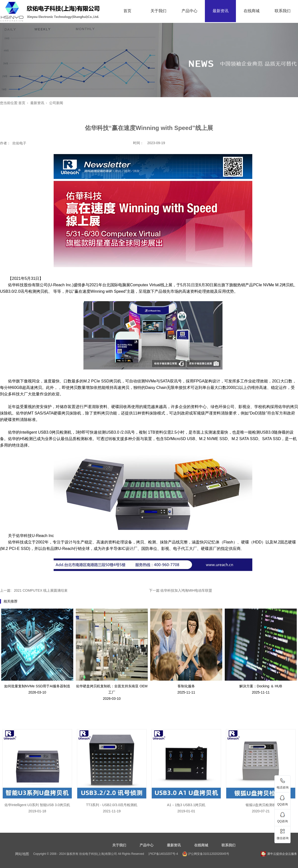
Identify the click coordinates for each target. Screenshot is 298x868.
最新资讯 (221, 11)
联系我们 (283, 11)
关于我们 (158, 11)
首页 (127, 11)
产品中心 (189, 11)
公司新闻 (56, 103)
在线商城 (252, 11)
